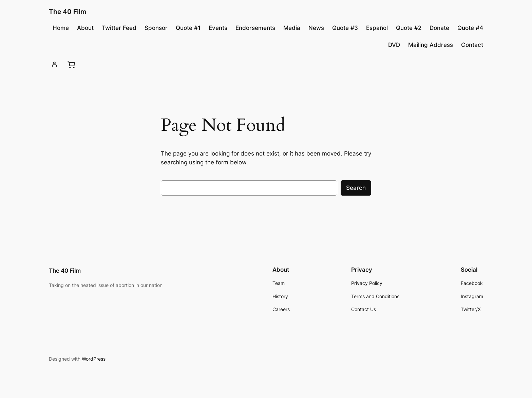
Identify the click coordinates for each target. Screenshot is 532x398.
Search (356, 188)
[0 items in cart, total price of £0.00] (71, 64)
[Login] (54, 64)
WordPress (94, 359)
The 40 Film (68, 12)
